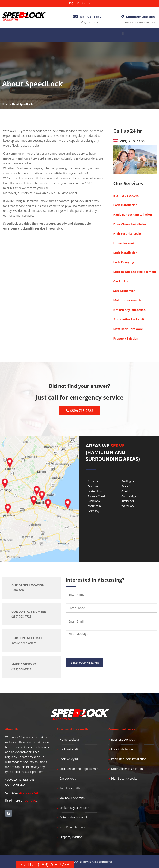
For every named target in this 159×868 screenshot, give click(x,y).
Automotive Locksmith (130, 319)
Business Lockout (126, 195)
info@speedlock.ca (90, 22)
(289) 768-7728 (129, 141)
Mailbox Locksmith (127, 300)
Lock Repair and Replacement (135, 272)
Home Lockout (124, 243)
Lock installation (125, 205)
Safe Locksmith (124, 291)
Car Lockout (122, 281)
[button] (123, 33)
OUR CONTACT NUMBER (29, 611)
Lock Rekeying (124, 262)
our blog (31, 800)
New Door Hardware (128, 329)
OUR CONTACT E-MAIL (27, 638)
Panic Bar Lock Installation (133, 215)
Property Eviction (126, 338)
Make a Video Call (26, 664)
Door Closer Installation (131, 224)
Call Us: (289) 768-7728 (45, 864)
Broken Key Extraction (130, 310)
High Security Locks (128, 234)
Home (6, 104)
